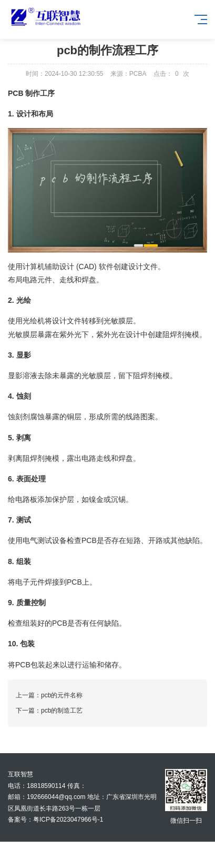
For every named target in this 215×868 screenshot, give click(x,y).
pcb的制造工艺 (62, 711)
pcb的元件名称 (62, 695)
